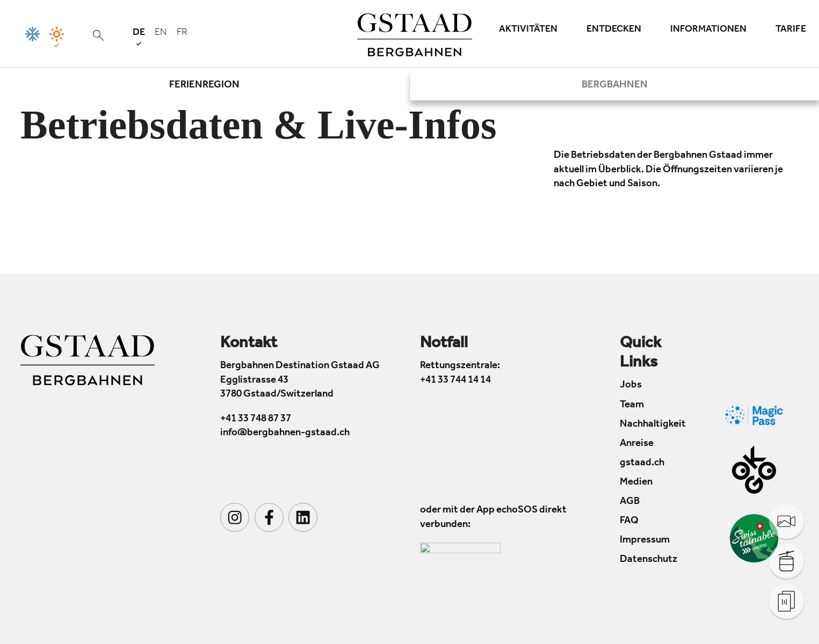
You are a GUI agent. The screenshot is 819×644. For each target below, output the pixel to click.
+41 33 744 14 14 (455, 381)
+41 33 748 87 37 (256, 419)
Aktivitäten (528, 30)
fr (182, 33)
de (139, 37)
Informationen (708, 30)
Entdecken (614, 30)
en (161, 33)
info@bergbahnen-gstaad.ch (285, 433)
